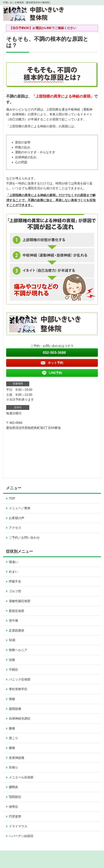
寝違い (13, 562)
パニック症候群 (20, 679)
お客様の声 (17, 518)
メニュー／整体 (20, 508)
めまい (13, 572)
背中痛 (13, 621)
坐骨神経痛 (17, 758)
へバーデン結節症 (21, 836)
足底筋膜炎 (17, 630)
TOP (12, 498)
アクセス (15, 528)
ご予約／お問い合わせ (24, 538)
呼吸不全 (15, 581)
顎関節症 (15, 797)
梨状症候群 (17, 611)
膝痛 (12, 728)
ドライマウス (18, 826)
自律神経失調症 (20, 718)
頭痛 (12, 660)
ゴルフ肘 (15, 591)
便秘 (12, 699)
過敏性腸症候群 (20, 601)
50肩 (12, 640)
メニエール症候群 (21, 777)
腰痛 (12, 748)
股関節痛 (15, 709)
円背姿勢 (15, 816)
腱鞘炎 (13, 787)
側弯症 (13, 807)
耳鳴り (13, 767)
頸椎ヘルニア (18, 650)
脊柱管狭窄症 (18, 689)
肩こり (13, 738)
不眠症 (13, 670)
